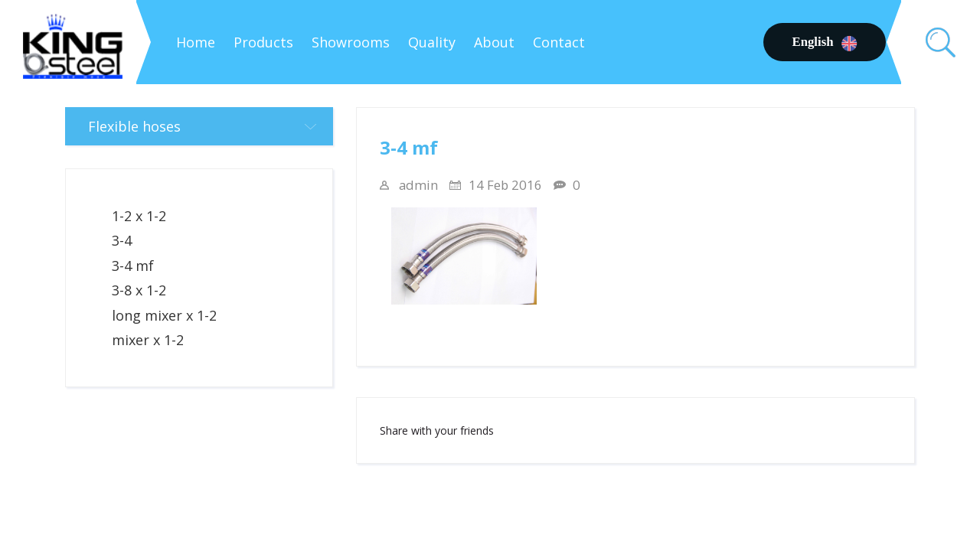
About (494, 42)
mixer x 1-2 (148, 340)
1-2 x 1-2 (139, 216)
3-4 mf (133, 266)
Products (263, 42)
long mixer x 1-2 (164, 315)
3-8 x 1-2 (139, 290)
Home (196, 42)
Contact (559, 42)
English (824, 42)
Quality (432, 42)
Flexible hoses (211, 126)
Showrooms (351, 42)
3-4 (122, 240)
